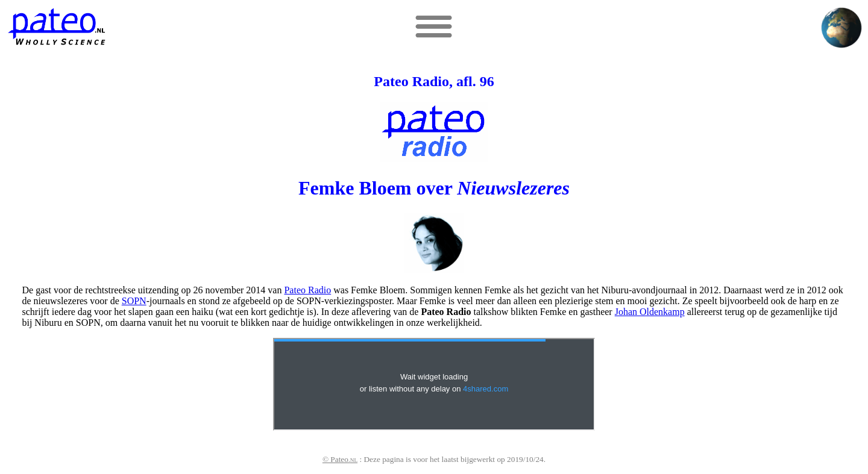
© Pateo (340, 459)
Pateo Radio (307, 290)
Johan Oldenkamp (650, 312)
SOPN (134, 301)
